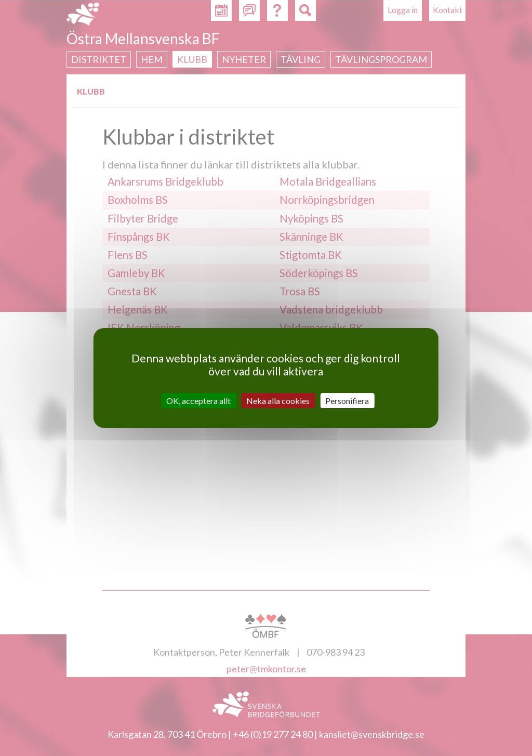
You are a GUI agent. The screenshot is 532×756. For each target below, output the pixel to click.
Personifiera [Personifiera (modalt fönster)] (347, 401)
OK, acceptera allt (198, 401)
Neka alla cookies (278, 401)
